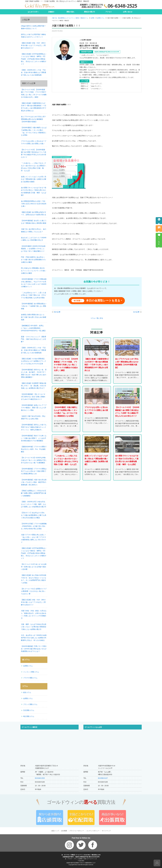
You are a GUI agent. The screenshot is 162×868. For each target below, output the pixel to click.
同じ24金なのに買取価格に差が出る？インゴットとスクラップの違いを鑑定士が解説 (34, 271)
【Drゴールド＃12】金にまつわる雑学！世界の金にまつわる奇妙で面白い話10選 (34, 567)
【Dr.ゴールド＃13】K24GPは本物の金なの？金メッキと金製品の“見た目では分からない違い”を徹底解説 (34, 460)
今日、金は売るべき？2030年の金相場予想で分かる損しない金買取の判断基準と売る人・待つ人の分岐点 (34, 638)
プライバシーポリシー (77, 831)
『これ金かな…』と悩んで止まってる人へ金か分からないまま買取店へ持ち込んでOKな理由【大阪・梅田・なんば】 (34, 167)
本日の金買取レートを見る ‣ (97, 301)
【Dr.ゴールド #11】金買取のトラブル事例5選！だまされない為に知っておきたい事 (34, 591)
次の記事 (136, 312)
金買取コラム (101, 18)
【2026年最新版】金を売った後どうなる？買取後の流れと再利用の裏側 (34, 222)
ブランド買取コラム (30, 704)
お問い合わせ (128, 12)
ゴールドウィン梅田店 (29, 727)
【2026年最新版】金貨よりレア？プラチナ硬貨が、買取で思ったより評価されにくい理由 (34, 408)
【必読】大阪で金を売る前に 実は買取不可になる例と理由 (33, 417)
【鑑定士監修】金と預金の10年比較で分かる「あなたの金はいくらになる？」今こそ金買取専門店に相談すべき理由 (34, 579)
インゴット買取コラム (31, 672)
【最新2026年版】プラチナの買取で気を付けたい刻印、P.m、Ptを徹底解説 (34, 449)
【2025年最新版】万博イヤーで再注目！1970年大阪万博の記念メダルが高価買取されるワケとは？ (34, 649)
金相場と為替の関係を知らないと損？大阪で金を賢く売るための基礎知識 (34, 317)
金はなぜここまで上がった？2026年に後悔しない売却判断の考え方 (34, 239)
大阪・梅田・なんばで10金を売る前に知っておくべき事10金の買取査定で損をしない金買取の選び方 (34, 627)
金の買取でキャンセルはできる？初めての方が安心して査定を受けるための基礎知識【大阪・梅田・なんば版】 (34, 191)
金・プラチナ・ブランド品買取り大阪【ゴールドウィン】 (81, 859)
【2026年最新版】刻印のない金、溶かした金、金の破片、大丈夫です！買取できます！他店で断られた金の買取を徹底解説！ (34, 373)
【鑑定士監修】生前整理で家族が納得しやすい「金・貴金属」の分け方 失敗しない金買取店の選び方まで (34, 386)
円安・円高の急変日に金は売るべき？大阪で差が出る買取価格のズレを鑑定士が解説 (34, 260)
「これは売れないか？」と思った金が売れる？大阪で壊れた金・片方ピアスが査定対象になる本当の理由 (34, 295)
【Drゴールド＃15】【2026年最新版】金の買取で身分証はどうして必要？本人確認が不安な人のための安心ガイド (34, 153)
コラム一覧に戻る (97, 318)
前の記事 (57, 312)
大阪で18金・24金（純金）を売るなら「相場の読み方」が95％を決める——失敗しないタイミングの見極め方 (34, 614)
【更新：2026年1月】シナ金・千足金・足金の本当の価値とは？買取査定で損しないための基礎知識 (34, 72)
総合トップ (55, 831)
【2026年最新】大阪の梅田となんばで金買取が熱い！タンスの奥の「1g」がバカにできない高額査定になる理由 (34, 131)
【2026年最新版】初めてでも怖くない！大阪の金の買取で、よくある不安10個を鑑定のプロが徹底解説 (34, 438)
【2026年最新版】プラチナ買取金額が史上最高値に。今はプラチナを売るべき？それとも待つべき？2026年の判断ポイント (34, 283)
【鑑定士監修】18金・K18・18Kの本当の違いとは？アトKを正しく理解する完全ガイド (33, 45)
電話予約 (159, 222)
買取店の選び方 (89, 12)
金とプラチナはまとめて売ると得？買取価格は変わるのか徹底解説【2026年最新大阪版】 (34, 119)
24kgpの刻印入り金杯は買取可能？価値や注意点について (33, 27)
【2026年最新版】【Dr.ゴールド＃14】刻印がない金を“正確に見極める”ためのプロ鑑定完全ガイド (33, 397)
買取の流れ (70, 12)
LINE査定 (159, 241)
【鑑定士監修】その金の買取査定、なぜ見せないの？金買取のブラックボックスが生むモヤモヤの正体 (34, 361)
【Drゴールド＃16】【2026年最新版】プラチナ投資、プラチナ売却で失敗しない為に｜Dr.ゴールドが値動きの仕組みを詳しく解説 (34, 93)
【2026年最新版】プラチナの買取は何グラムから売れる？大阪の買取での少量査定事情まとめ (34, 471)
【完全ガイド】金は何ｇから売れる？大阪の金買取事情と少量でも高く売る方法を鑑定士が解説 (34, 515)
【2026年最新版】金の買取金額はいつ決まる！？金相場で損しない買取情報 (34, 306)
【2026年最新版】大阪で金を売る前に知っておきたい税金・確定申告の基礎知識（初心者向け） (34, 482)
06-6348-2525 (40, 778)
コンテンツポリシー (93, 831)
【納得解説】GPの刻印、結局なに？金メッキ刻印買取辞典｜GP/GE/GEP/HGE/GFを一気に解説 (33, 328)
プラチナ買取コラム (30, 678)
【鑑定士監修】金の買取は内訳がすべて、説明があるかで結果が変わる (34, 213)
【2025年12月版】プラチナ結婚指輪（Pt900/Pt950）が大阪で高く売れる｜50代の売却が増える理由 (34, 526)
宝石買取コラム (29, 710)
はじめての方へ (33, 12)
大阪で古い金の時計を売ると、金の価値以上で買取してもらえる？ (34, 230)
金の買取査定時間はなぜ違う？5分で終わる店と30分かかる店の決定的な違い (34, 204)
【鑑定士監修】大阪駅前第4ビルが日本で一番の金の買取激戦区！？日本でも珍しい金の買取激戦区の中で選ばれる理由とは (34, 107)
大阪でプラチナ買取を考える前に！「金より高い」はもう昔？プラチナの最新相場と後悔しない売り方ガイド (34, 538)
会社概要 (64, 831)
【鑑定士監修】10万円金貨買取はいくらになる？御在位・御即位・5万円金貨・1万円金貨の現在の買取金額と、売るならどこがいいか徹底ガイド (34, 59)
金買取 (93, 18)
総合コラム (27, 692)
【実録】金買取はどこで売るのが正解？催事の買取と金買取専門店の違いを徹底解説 (34, 493)
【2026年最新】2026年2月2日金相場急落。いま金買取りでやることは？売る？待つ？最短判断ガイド (33, 249)
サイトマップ (106, 831)
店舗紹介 (51, 12)
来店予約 (159, 230)
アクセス (109, 12)
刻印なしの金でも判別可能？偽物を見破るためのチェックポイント (34, 36)
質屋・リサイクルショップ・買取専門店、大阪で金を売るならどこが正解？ (34, 339)
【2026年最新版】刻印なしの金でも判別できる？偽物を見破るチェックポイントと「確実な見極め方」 (34, 427)
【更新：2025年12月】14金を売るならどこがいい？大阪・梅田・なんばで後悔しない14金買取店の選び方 (34, 504)
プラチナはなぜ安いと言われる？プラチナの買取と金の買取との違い (34, 142)
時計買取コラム (29, 716)
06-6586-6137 (103, 778)
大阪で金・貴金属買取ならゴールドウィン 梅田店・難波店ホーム (70, 18)
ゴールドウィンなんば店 (93, 727)
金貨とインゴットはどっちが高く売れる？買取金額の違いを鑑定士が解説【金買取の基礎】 (34, 179)
